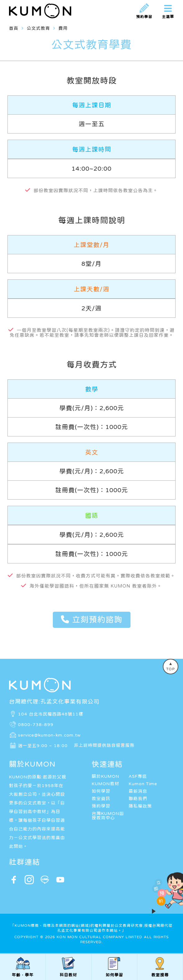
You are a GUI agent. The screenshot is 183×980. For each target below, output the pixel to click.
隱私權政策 (140, 806)
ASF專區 (138, 776)
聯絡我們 (138, 798)
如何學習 (101, 791)
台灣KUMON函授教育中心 (108, 816)
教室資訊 (101, 798)
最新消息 (138, 791)
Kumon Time (143, 784)
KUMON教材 (105, 784)
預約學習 (101, 806)
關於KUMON (105, 776)
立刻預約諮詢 (92, 619)
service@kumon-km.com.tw (49, 735)
